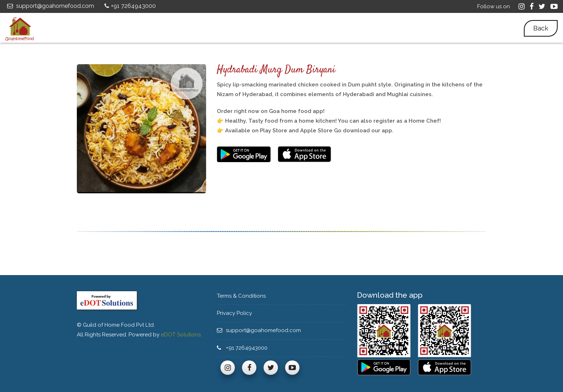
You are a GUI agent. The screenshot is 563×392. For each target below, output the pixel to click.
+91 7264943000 (129, 6)
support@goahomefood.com (50, 6)
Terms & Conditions (245, 296)
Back (541, 28)
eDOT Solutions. (181, 335)
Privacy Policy (237, 313)
